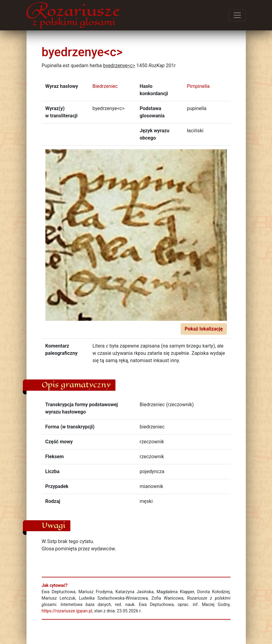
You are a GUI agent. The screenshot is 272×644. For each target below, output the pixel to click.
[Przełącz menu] (237, 15)
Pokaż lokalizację (204, 329)
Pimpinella (198, 86)
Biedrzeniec (105, 86)
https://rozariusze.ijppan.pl (67, 611)
